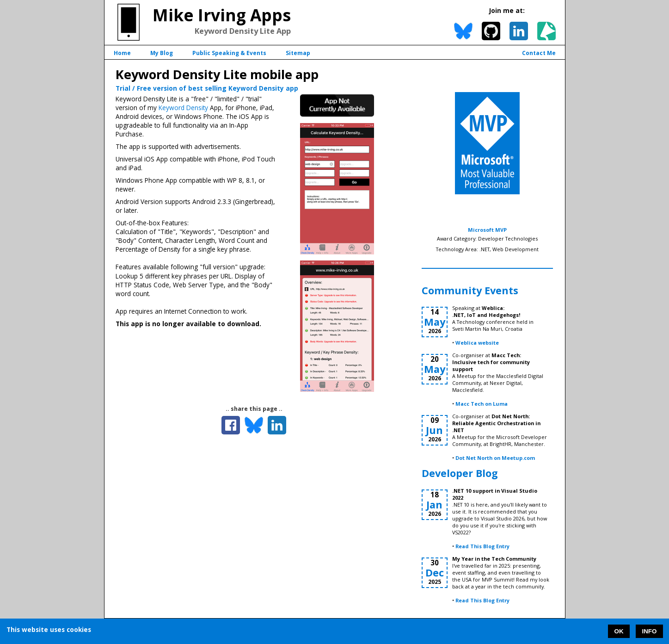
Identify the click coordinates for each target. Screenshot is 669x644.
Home (122, 53)
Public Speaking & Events (229, 53)
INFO (650, 631)
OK (619, 631)
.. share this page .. (254, 409)
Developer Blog (460, 473)
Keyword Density (183, 108)
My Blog (162, 53)
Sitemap (298, 53)
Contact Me (539, 53)
